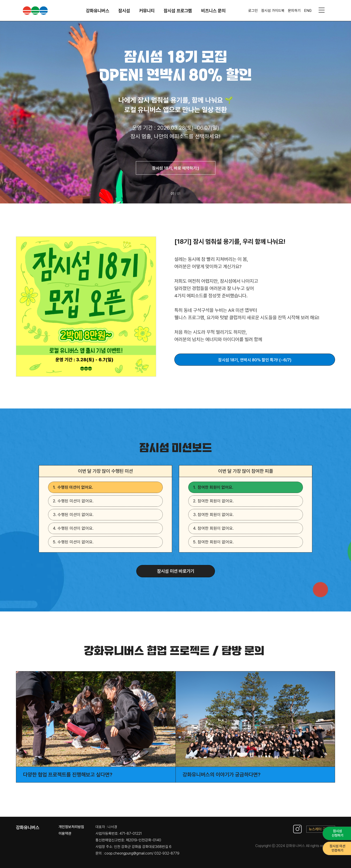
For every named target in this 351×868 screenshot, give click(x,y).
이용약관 (65, 833)
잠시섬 (124, 11)
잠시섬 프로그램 (178, 11)
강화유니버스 (98, 11)
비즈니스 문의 (213, 11)
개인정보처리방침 (71, 827)
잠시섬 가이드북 (273, 11)
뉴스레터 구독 (321, 829)
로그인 (253, 11)
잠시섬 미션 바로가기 (176, 571)
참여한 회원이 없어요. (215, 487)
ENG (308, 11)
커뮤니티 (147, 11)
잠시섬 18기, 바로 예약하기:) (176, 168)
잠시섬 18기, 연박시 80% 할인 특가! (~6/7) (255, 360)
